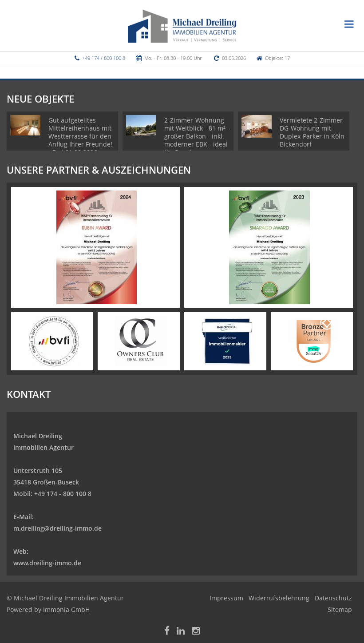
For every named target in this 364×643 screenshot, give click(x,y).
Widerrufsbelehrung (279, 598)
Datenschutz (333, 598)
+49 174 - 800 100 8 (63, 494)
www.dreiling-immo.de (47, 563)
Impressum (226, 598)
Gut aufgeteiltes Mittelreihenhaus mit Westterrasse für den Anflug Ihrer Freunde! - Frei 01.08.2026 (80, 136)
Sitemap (340, 609)
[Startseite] (182, 25)
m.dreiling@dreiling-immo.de (57, 528)
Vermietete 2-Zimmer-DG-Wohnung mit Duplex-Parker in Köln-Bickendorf (313, 132)
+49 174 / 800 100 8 (104, 58)
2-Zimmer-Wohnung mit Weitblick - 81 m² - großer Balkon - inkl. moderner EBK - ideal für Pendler (197, 136)
